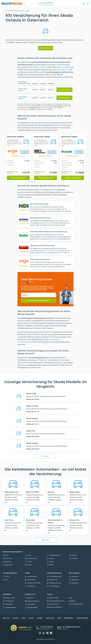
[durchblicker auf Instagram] (40, 633)
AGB (59, 618)
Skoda (28, 11)
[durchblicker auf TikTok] (44, 633)
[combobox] (39, 295)
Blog (24, 618)
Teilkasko (43, 67)
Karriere (16, 618)
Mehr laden (45, 456)
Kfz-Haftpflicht (66, 67)
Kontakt (40, 618)
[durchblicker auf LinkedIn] (51, 633)
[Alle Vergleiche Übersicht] (88, 4)
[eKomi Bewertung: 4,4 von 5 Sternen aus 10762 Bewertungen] (21, 628)
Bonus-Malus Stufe (63, 70)
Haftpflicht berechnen (18, 178)
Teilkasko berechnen (45, 178)
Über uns (6, 618)
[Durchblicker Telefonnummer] (47, 3)
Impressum (50, 618)
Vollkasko (36, 67)
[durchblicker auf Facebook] (47, 633)
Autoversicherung (19, 11)
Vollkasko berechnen (73, 178)
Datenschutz (69, 618)
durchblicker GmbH (43, 639)
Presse (31, 618)
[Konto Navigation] (84, 4)
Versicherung (9, 11)
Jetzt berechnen (46, 48)
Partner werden (82, 618)
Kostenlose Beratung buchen (39, 301)
